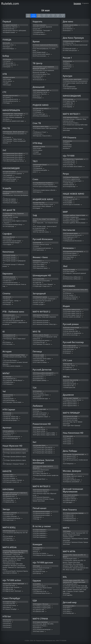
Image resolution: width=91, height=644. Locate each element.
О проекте (85, 3)
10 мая (63, 16)
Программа (77, 3)
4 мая (34, 16)
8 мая (53, 16)
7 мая (49, 16)
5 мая (39, 16)
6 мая (44, 16)
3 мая (28, 16)
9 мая (58, 16)
